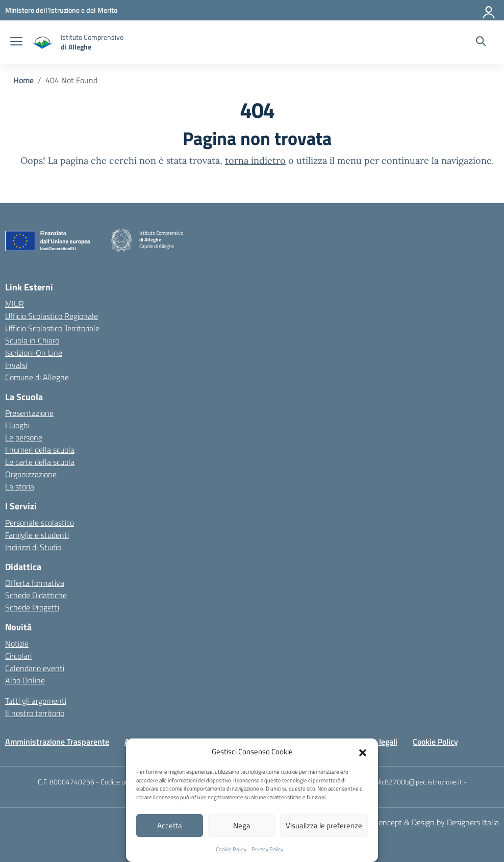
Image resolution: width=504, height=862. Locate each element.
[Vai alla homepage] (43, 42)
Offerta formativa (35, 583)
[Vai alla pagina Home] (23, 80)
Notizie (17, 644)
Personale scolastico (40, 523)
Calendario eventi (35, 668)
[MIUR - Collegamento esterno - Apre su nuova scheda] (61, 10)
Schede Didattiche (36, 595)
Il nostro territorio (35, 713)
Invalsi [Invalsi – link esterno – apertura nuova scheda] (16, 365)
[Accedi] (489, 10)
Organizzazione (31, 474)
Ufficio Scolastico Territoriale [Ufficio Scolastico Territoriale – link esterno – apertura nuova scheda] (52, 328)
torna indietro (255, 161)
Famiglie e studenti (37, 535)
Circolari (18, 656)
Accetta (170, 826)
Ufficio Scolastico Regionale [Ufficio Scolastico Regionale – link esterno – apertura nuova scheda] (52, 316)
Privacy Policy (267, 849)
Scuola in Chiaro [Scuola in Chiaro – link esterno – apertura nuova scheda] (32, 340)
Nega (242, 826)
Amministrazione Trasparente (57, 742)
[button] (363, 752)
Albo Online (25, 680)
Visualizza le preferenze (324, 826)
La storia (20, 486)
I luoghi (17, 425)
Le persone (24, 437)
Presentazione (29, 413)
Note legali (379, 742)
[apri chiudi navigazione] (16, 42)
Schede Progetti (32, 607)
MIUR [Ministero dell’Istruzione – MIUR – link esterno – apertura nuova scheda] (15, 304)
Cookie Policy (231, 849)
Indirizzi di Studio (33, 547)
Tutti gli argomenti (36, 701)
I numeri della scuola (40, 450)
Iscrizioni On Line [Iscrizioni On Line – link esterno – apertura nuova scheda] (34, 353)
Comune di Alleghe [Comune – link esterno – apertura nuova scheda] (37, 377)
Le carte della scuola (40, 462)
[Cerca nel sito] (481, 42)
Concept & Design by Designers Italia (436, 822)
